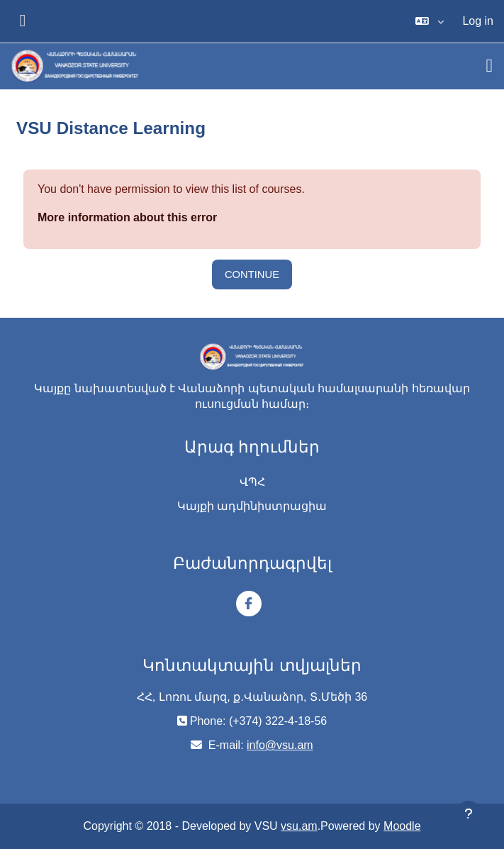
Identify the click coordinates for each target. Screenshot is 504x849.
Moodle (402, 826)
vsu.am (299, 826)
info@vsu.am (280, 745)
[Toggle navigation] (490, 66)
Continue (252, 274)
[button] (430, 21)
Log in (478, 21)
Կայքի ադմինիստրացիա (252, 506)
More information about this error (127, 217)
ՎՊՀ (252, 482)
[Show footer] (469, 814)
